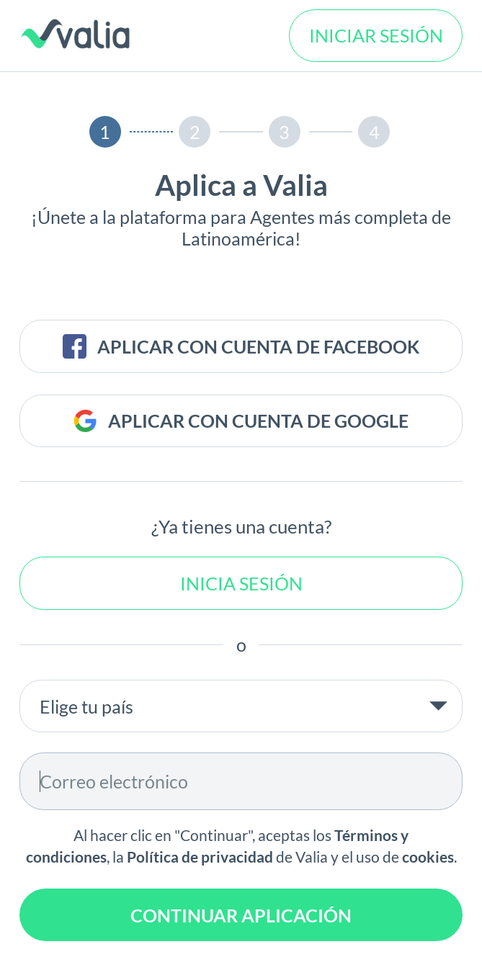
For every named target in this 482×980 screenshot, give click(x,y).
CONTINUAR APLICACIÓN (241, 915)
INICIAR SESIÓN (376, 35)
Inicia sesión (241, 583)
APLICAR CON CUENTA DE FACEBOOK (241, 346)
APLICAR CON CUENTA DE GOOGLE (241, 421)
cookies (428, 857)
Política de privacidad (200, 857)
